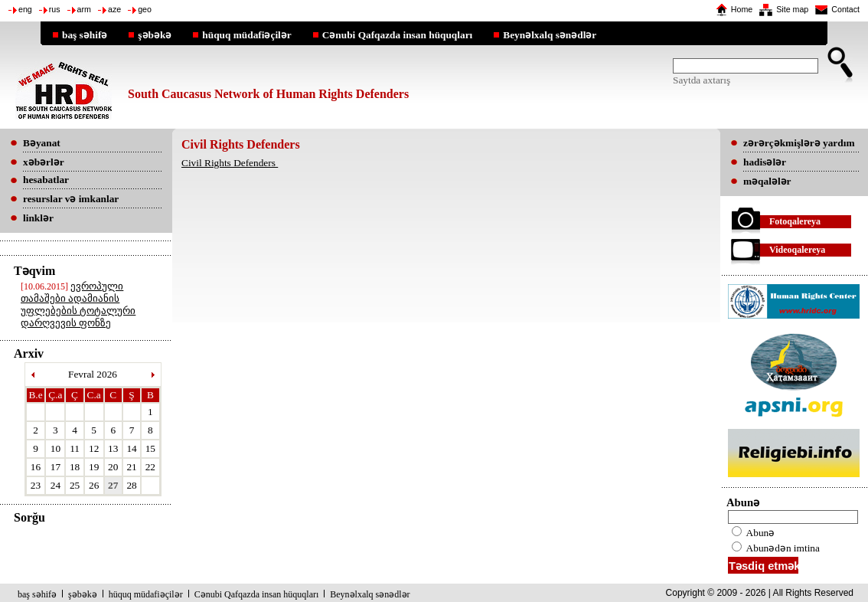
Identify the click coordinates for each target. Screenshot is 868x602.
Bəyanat (42, 143)
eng (25, 9)
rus (55, 9)
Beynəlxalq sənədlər (550, 34)
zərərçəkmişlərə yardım (799, 143)
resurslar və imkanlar (71, 199)
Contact (845, 9)
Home (742, 9)
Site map (792, 9)
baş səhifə (85, 34)
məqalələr (767, 181)
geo (145, 9)
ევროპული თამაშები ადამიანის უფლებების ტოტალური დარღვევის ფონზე (78, 304)
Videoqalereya (797, 250)
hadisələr (765, 162)
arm (84, 9)
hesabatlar (46, 180)
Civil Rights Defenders (230, 163)
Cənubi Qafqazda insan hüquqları (398, 34)
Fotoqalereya (795, 221)
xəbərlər (44, 162)
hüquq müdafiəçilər (246, 34)
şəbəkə (155, 34)
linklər (38, 218)
